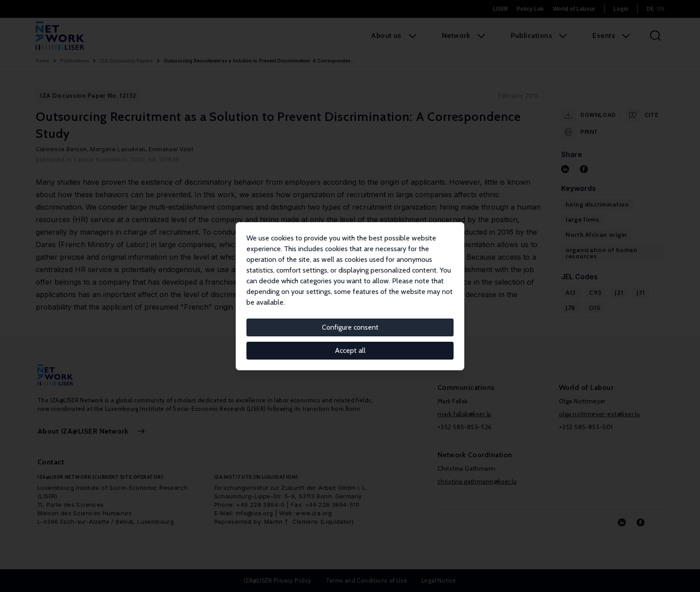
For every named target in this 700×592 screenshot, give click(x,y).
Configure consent (350, 327)
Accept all (350, 350)
